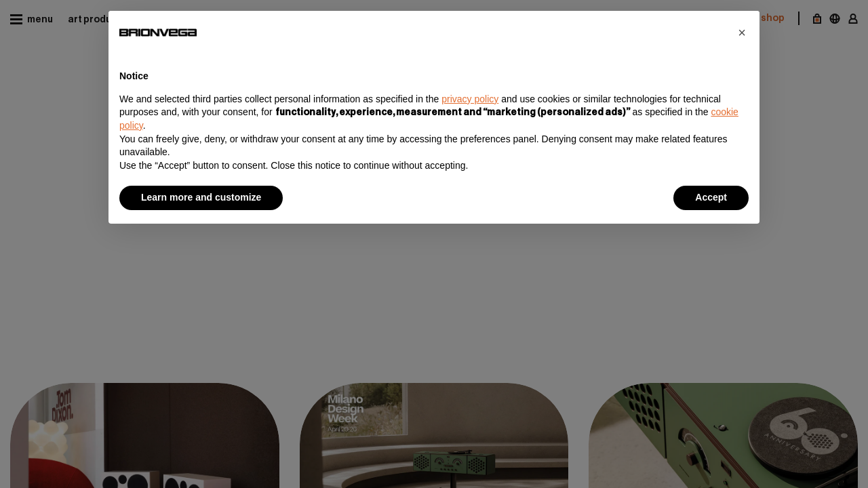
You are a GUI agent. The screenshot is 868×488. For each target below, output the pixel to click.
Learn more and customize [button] (201, 197)
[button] (742, 33)
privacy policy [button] (470, 99)
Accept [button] (711, 197)
